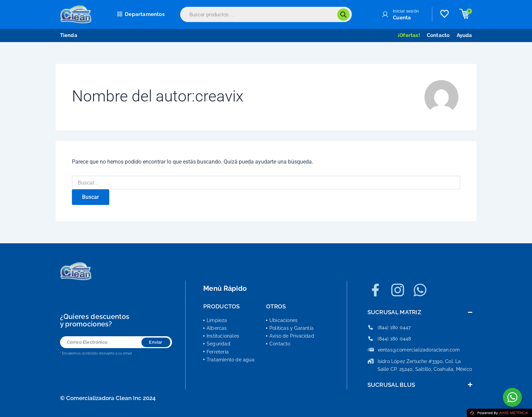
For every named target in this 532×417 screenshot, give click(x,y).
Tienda (69, 35)
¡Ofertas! (409, 35)
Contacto (438, 35)
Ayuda (464, 35)
